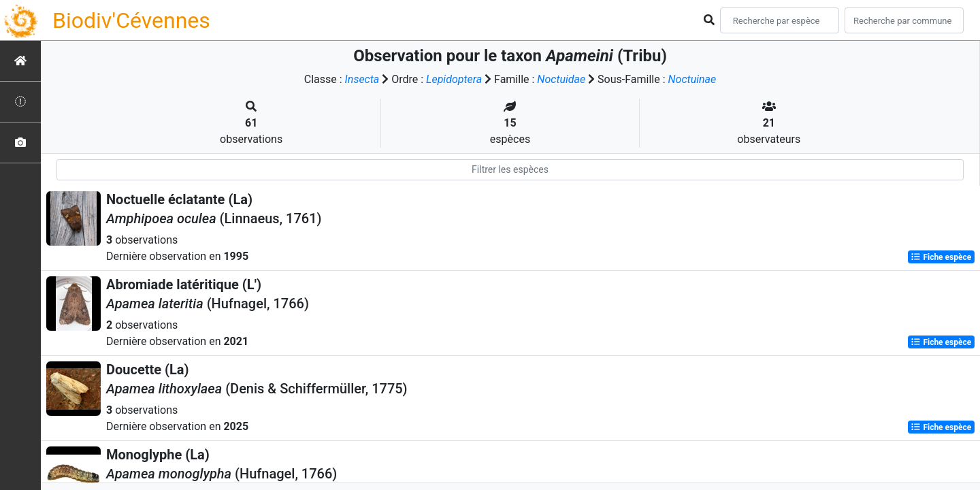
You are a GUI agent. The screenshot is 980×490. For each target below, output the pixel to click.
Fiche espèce (941, 257)
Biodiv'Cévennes (131, 20)
